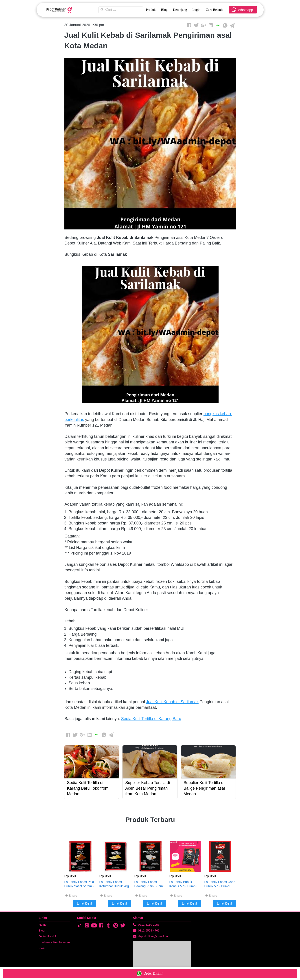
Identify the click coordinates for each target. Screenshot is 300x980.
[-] (80, 926)
